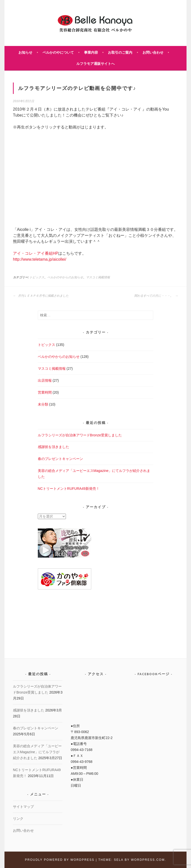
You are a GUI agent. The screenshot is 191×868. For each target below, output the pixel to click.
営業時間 (45, 392)
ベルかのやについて (58, 52)
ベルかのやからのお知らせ (65, 277)
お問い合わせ (153, 52)
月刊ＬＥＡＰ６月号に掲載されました (41, 296)
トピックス (37, 277)
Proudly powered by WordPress (60, 860)
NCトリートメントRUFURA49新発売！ (69, 489)
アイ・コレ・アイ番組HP (36, 253)
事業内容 (91, 52)
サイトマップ (23, 807)
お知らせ (25, 52)
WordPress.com (148, 860)
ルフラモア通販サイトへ (95, 64)
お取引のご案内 (120, 52)
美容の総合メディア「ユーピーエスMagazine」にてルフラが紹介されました (37, 752)
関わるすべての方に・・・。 (156, 296)
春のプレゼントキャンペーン (60, 459)
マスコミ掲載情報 (98, 277)
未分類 (43, 404)
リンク (18, 819)
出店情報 (45, 380)
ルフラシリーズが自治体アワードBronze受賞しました (80, 435)
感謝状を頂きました (53, 447)
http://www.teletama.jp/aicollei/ (40, 259)
